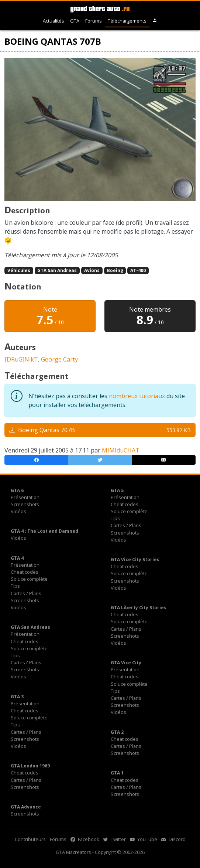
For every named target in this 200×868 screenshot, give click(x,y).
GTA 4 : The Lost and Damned (44, 531)
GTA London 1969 (30, 766)
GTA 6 (17, 490)
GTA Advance (26, 807)
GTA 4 (17, 558)
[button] (155, 21)
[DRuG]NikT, (23, 359)
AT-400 (138, 270)
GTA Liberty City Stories (139, 608)
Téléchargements (127, 21)
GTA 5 (117, 490)
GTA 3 (17, 697)
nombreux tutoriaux (137, 396)
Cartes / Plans (126, 525)
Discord (173, 839)
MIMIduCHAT (121, 450)
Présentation (25, 497)
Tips (115, 518)
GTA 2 (117, 732)
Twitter (115, 839)
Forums (94, 21)
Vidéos (18, 511)
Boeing (115, 270)
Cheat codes (125, 504)
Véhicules (19, 270)
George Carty (59, 359)
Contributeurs (30, 839)
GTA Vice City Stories (135, 560)
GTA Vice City (126, 663)
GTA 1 (117, 773)
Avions (92, 270)
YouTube (144, 839)
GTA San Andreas (57, 270)
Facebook (85, 839)
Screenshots (25, 504)
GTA (75, 21)
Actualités (54, 21)
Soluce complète (129, 511)
